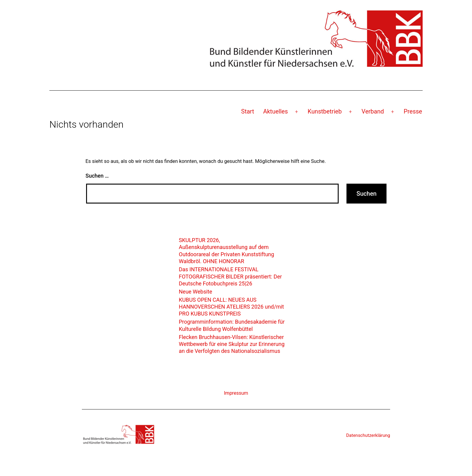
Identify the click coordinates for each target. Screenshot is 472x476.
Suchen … (97, 176)
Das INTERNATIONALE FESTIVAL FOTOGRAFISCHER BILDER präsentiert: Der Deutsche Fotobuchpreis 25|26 (230, 276)
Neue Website (196, 292)
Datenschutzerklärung (368, 435)
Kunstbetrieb (325, 111)
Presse (413, 111)
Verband (373, 111)
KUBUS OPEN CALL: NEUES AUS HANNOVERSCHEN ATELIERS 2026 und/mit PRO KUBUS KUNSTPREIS (231, 307)
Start (248, 111)
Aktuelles (275, 111)
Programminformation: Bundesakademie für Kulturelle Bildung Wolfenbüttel (232, 325)
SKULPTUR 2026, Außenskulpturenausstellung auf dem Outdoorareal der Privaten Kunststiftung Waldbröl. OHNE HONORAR (227, 251)
